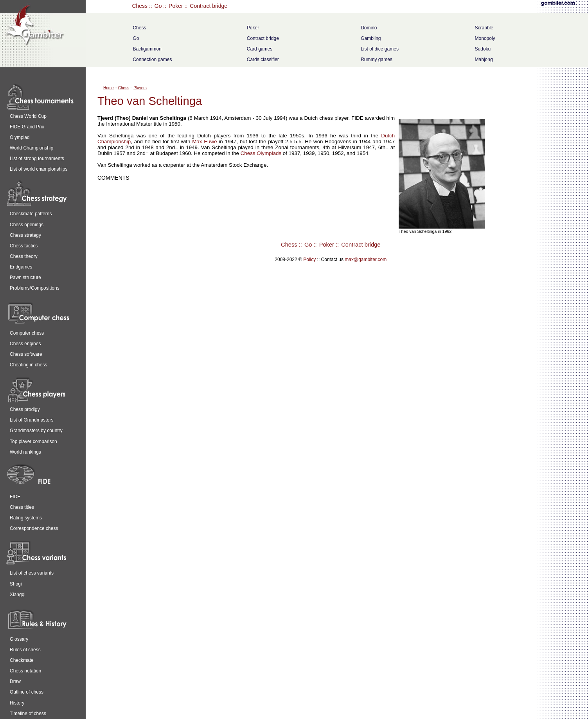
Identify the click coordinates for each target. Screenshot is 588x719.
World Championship (31, 148)
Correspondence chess (34, 528)
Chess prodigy (25, 409)
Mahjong (484, 59)
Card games (260, 49)
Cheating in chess (28, 365)
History (17, 703)
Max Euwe (204, 141)
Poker (176, 6)
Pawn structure (25, 278)
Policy (309, 259)
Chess (140, 6)
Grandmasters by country (36, 431)
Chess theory (24, 256)
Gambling (371, 38)
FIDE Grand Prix (27, 127)
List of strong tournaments (37, 159)
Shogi (16, 584)
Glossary (19, 639)
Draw (15, 681)
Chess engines (25, 344)
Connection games (152, 59)
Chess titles (22, 507)
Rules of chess (25, 650)
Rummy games (377, 59)
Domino (369, 28)
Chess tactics (24, 246)
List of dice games (380, 49)
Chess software (26, 354)
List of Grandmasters (31, 420)
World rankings (25, 452)
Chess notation (25, 671)
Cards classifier (263, 59)
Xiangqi (18, 595)
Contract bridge (209, 6)
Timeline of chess (28, 714)
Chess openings (27, 225)
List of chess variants (32, 573)
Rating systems (26, 518)
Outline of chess (27, 692)
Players (140, 88)
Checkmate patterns (31, 214)
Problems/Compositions (35, 288)
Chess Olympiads (261, 153)
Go (158, 6)
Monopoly (485, 38)
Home (109, 88)
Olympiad (20, 137)
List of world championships (39, 169)
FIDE (15, 497)
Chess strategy (25, 235)
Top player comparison (33, 441)
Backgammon (147, 49)
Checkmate (22, 660)
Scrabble (484, 28)
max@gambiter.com (366, 259)
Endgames (21, 267)
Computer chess (27, 333)
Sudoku (483, 49)
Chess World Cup (28, 116)
